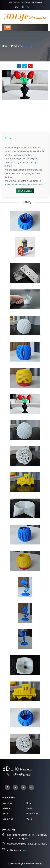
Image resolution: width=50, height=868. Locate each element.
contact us (8, 819)
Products (16, 46)
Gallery (7, 808)
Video (29, 819)
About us (8, 803)
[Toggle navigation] (8, 28)
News (6, 814)
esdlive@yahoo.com (16, 850)
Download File (25, 191)
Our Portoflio (32, 814)
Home (5, 46)
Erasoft (38, 863)
